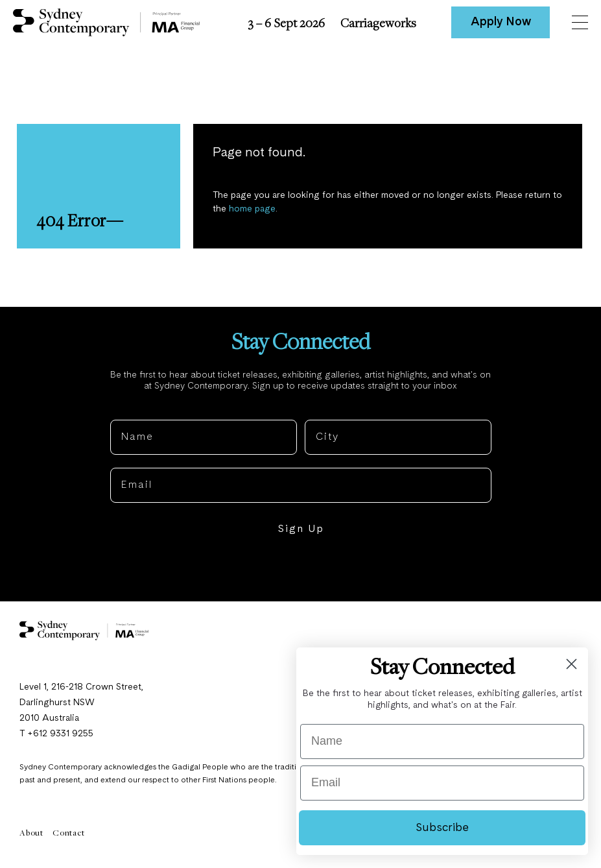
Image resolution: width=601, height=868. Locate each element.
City (316, 409)
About (31, 832)
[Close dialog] (572, 664)
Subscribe (442, 828)
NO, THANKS (300, 569)
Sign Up (301, 529)
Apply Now (501, 22)
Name (126, 409)
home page (252, 209)
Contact (69, 832)
